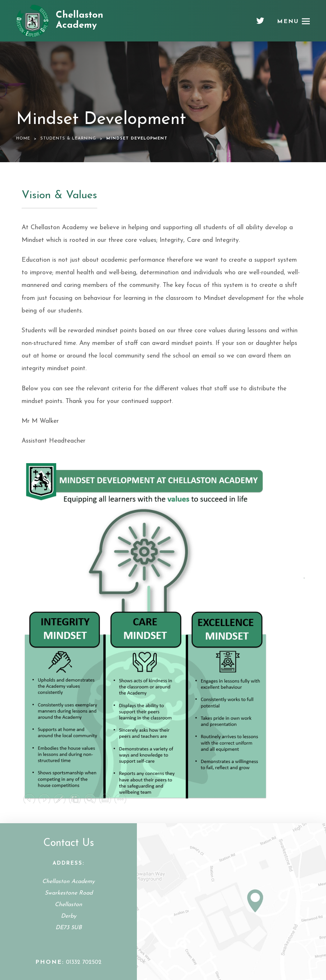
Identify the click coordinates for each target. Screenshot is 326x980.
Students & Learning (68, 139)
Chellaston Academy (80, 21)
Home (23, 139)
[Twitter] (260, 23)
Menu (288, 22)
